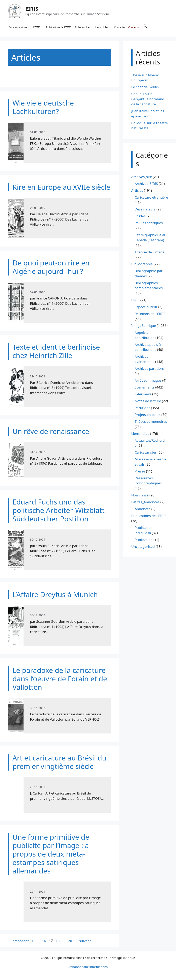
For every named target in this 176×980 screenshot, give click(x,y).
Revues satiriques (149, 223)
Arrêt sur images (148, 381)
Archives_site (142, 177)
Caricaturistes (146, 453)
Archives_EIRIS (146, 184)
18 (58, 941)
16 (44, 941)
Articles (137, 191)
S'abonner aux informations (88, 967)
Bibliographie (84, 27)
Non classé (140, 496)
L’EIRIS (38, 27)
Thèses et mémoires (151, 422)
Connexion (134, 27)
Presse (140, 472)
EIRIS (32, 9)
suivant (83, 941)
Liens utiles (140, 434)
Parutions (143, 408)
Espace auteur (146, 307)
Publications (145, 540)
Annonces (143, 509)
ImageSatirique (144, 326)
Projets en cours (148, 415)
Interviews (143, 395)
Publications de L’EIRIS (59, 27)
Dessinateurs (145, 210)
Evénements (145, 388)
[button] (146, 27)
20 (71, 941)
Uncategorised (143, 547)
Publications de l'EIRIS (149, 516)
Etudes (140, 217)
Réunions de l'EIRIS (150, 314)
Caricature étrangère (151, 198)
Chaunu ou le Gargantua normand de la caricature (148, 99)
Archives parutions (150, 369)
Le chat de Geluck (145, 88)
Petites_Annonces (145, 502)
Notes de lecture (148, 401)
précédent (18, 941)
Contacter (120, 27)
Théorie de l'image (150, 252)
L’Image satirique (19, 27)
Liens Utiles (103, 27)
